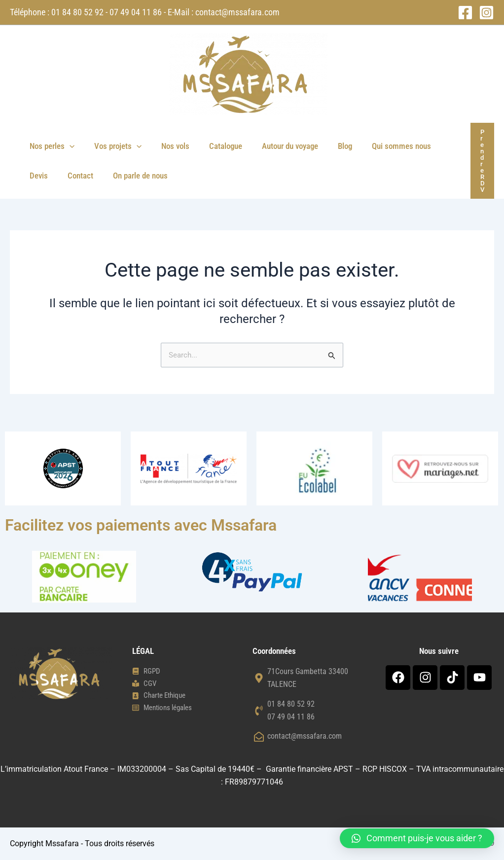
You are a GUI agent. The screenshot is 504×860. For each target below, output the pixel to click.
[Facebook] (465, 13)
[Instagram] (486, 13)
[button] (68, 146)
